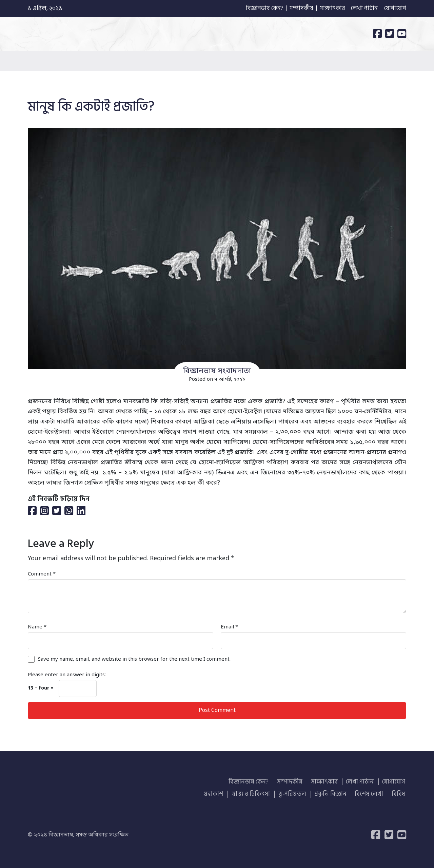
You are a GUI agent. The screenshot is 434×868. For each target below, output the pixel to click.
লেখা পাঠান (362, 8)
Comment (42, 574)
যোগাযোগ (395, 8)
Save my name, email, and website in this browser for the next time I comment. (134, 659)
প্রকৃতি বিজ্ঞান (334, 793)
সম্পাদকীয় (294, 8)
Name (37, 627)
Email (229, 627)
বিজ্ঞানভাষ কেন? (255, 8)
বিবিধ (399, 793)
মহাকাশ (221, 793)
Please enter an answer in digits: (67, 675)
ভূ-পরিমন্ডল (297, 793)
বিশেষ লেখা (371, 793)
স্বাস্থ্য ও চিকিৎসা (257, 793)
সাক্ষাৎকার (328, 8)
